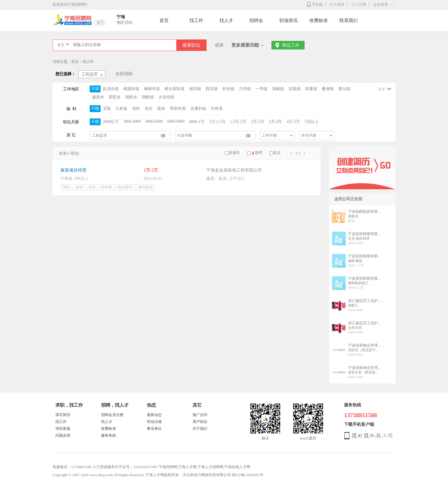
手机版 (317, 4)
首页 (164, 20)
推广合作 (200, 415)
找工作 (196, 20)
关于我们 (200, 429)
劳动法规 (154, 422)
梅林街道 (152, 89)
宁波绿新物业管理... (364, 345)
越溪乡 (98, 97)
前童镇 (311, 89)
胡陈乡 (131, 97)
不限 (95, 89)
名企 (277, 153)
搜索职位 (191, 45)
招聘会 (256, 20)
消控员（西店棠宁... (363, 350)
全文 (61, 45)
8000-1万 (197, 122)
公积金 (121, 109)
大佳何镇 (166, 97)
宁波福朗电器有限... (364, 211)
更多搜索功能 (245, 45)
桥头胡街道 (175, 89)
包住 (149, 109)
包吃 (136, 109)
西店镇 (212, 89)
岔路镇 (295, 89)
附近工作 (291, 45)
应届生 (234, 153)
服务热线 (109, 435)
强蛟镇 (148, 97)
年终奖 (217, 109)
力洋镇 (245, 89)
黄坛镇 (344, 89)
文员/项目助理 (359, 238)
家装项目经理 (73, 170)
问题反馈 (63, 435)
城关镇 (195, 89)
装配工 (353, 305)
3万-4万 (276, 122)
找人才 (226, 20)
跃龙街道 (111, 89)
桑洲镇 (328, 89)
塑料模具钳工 (358, 283)
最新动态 (154, 415)
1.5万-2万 (238, 122)
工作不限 (269, 135)
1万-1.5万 (217, 122)
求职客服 (63, 429)
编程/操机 (355, 261)
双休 (161, 109)
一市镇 (261, 89)
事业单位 (154, 429)
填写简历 (63, 415)
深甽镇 (278, 89)
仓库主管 (355, 328)
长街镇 (228, 89)
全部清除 (124, 74)
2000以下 (111, 122)
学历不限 (309, 135)
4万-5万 (293, 122)
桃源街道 (131, 89)
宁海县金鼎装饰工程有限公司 (234, 170)
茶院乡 (115, 97)
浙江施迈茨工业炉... (364, 301)
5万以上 (312, 122)
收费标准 (319, 20)
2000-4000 (132, 121)
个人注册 (359, 4)
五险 (107, 109)
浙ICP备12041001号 (248, 475)
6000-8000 (176, 121)
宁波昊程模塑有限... (364, 234)
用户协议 (200, 422)
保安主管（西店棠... (363, 372)
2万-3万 (258, 122)
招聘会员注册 (112, 415)
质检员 (353, 216)
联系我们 (349, 20)
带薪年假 (178, 109)
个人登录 (337, 4)
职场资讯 (289, 20)
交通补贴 (198, 109)
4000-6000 (154, 121)
